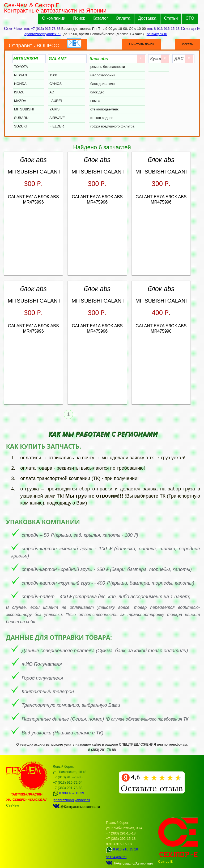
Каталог (100, 18)
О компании (54, 18)
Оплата (123, 18)
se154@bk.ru (157, 34)
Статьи (171, 18)
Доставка (147, 18)
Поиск (79, 18)
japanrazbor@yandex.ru (42, 34)
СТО (190, 18)
